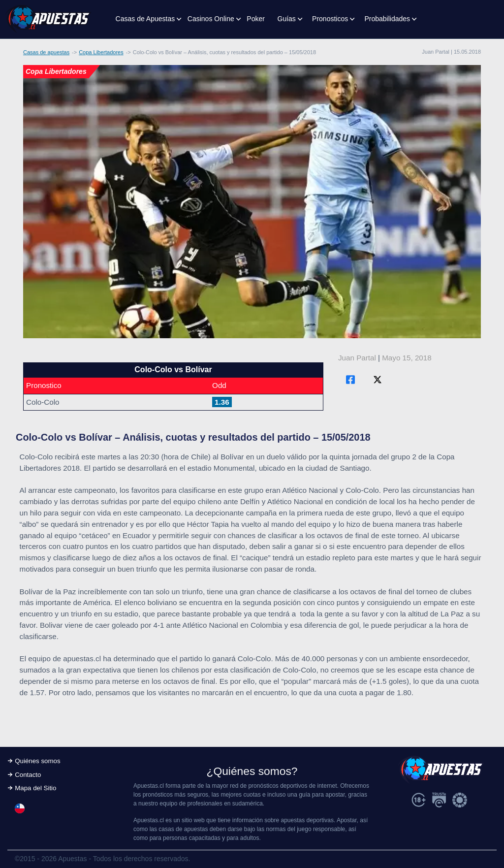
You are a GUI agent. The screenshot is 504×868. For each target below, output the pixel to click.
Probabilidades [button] (387, 19)
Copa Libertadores (101, 52)
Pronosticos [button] (330, 19)
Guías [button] (287, 19)
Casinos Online (211, 19)
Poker (256, 19)
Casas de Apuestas (145, 19)
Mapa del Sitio (35, 788)
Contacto (28, 775)
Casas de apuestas (46, 52)
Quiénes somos (37, 761)
